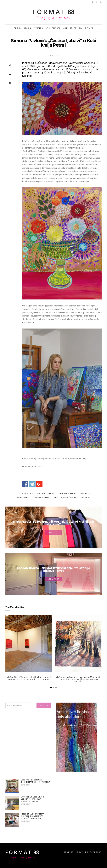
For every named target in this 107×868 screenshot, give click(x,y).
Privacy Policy (93, 852)
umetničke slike (69, 497)
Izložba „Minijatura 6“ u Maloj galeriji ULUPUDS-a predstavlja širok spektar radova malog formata (78, 679)
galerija (41, 494)
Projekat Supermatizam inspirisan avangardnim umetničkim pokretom (32, 816)
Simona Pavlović (42, 497)
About (79, 852)
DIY (80, 28)
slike (56, 497)
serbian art (86, 494)
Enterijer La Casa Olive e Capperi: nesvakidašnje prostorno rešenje (33, 799)
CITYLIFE (89, 28)
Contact (68, 852)
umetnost (85, 497)
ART (65, 28)
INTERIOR (38, 28)
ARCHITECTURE (53, 28)
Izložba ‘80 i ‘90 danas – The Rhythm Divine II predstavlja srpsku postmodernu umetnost (29, 678)
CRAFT (73, 28)
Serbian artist (24, 497)
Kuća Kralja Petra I (69, 494)
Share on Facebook (25, 484)
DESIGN (27, 28)
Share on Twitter (32, 484)
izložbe (53, 494)
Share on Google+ (39, 484)
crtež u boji (28, 494)
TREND (18, 28)
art (17, 494)
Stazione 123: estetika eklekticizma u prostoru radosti (36, 781)
